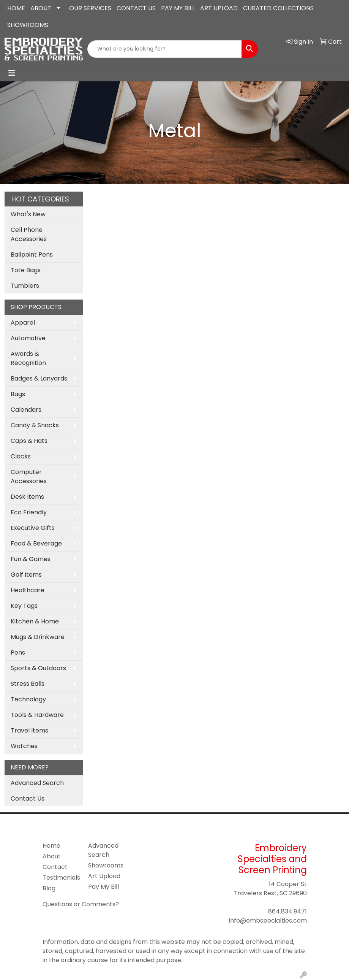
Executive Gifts (33, 528)
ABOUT (41, 8)
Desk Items (27, 497)
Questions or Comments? (81, 904)
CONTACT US (136, 8)
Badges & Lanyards (39, 378)
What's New (28, 214)
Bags (18, 394)
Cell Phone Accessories (29, 234)
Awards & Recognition (28, 358)
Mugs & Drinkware (38, 637)
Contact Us (28, 798)
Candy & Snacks (35, 425)
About (52, 856)
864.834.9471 (287, 911)
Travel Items (29, 730)
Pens (18, 653)
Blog (49, 888)
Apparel (23, 323)
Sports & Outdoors (38, 668)
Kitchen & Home (35, 621)
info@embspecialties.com (268, 921)
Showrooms (106, 865)
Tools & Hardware (37, 715)
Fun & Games (31, 559)
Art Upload (104, 876)
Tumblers (25, 286)
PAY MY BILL (178, 8)
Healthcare (28, 590)
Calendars (26, 410)
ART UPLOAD (219, 8)
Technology (28, 699)
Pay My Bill (103, 887)
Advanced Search (37, 783)
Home (51, 846)
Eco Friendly (29, 512)
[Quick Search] (165, 49)
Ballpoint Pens (32, 255)
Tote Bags (26, 270)
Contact (55, 867)
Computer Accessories (29, 477)
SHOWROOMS (28, 25)
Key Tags (24, 606)
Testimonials (61, 878)
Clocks (21, 456)
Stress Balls (28, 684)
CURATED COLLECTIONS (278, 8)
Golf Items (26, 575)
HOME (16, 8)
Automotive (28, 338)
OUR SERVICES (90, 8)
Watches (24, 746)
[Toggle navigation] (12, 73)
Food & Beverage (36, 543)
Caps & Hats (29, 441)
